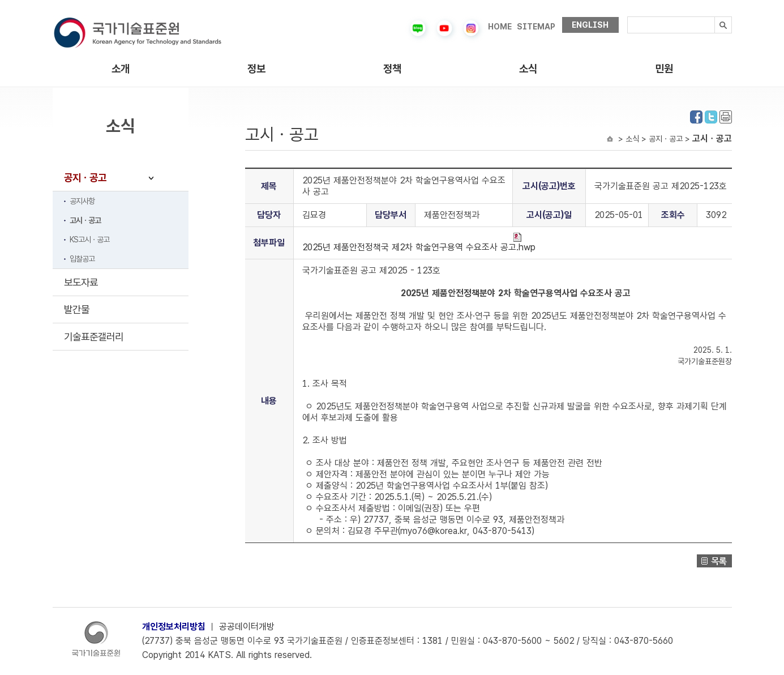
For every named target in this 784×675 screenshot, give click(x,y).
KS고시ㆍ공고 (89, 240)
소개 (121, 69)
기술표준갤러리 (94, 337)
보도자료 (81, 282)
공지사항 (82, 201)
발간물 (77, 309)
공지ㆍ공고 (85, 178)
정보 (256, 69)
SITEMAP (536, 27)
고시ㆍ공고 (85, 220)
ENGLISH (590, 25)
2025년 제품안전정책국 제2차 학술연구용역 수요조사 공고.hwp (419, 243)
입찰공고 (82, 259)
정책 (392, 69)
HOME (500, 27)
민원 (664, 69)
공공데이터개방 (247, 627)
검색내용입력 (627, 17)
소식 (528, 69)
